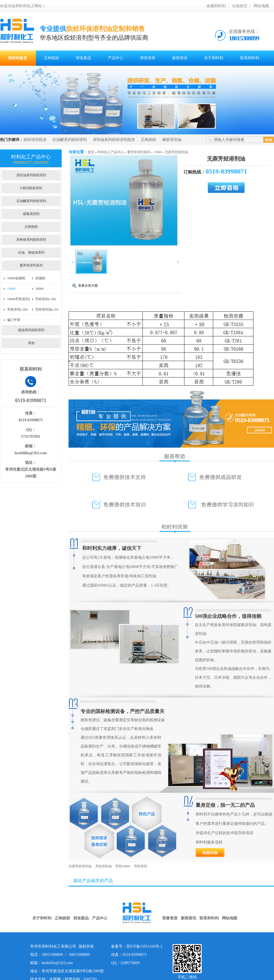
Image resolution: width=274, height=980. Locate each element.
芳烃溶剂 (141, 866)
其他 (31, 343)
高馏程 (40, 278)
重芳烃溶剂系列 (139, 152)
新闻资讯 (180, 58)
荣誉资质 (148, 58)
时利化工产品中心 (111, 152)
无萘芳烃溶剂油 (176, 152)
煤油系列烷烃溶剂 (31, 330)
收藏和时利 (216, 6)
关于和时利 (214, 58)
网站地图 (261, 6)
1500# (158, 152)
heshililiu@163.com (31, 453)
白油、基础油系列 (31, 252)
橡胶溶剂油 (172, 140)
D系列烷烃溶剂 (31, 188)
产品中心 (116, 58)
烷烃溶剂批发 (35, 140)
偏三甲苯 (14, 320)
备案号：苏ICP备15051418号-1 (137, 946)
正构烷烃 (52, 58)
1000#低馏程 (16, 278)
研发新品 (84, 58)
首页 (91, 152)
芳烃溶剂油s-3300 (48, 309)
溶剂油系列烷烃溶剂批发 (114, 140)
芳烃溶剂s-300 (46, 299)
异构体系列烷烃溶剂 (31, 240)
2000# (39, 289)
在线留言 (240, 6)
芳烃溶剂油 (104, 866)
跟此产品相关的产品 (93, 881)
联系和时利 (250, 58)
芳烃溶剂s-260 (17, 309)
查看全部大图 (88, 286)
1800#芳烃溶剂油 (19, 299)
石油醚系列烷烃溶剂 (70, 140)
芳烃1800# (123, 866)
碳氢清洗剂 (31, 214)
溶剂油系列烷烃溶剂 (31, 175)
